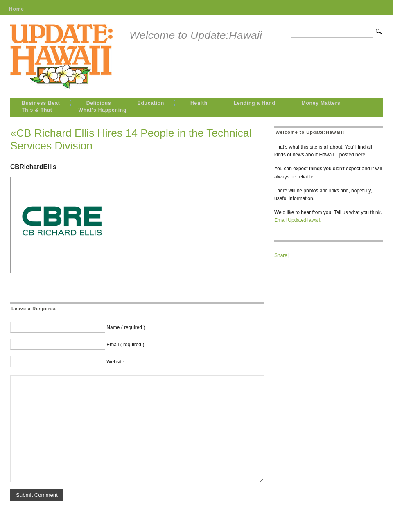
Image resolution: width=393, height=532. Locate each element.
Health (199, 103)
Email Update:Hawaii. (298, 220)
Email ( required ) (125, 345)
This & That (37, 110)
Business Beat (41, 103)
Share (281, 255)
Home (17, 9)
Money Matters (321, 103)
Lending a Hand (255, 103)
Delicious (99, 103)
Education (151, 103)
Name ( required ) (126, 327)
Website (115, 362)
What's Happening (103, 110)
